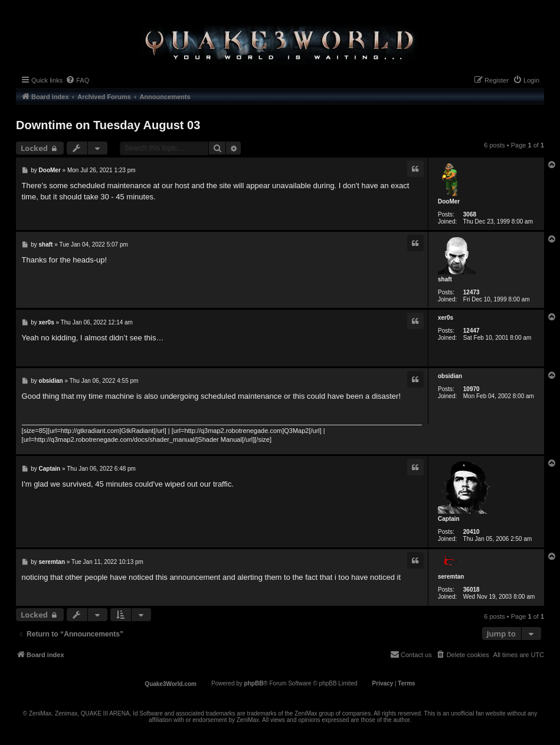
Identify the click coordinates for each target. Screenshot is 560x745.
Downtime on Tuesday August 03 (108, 125)
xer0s (446, 318)
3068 (470, 214)
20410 (471, 532)
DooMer (449, 201)
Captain (449, 519)
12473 (471, 292)
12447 (471, 331)
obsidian (450, 376)
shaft (445, 279)
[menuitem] (77, 80)
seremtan (451, 577)
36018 (471, 590)
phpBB (254, 683)
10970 (471, 389)
